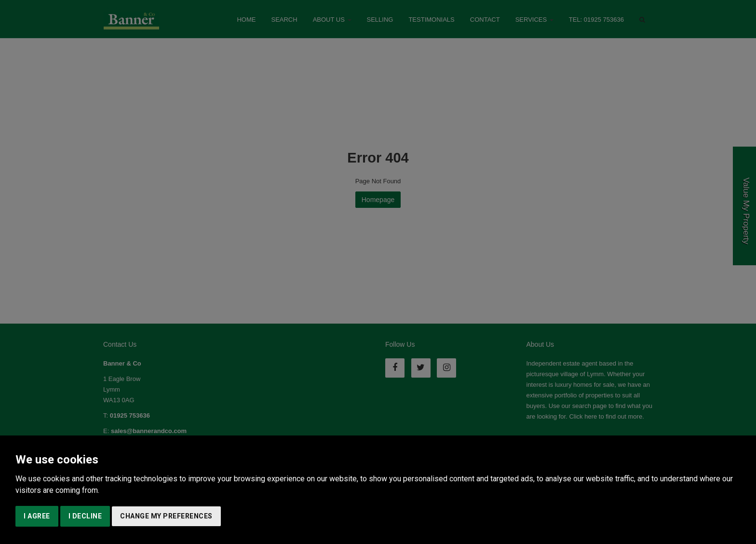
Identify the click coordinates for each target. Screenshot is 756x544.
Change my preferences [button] (166, 516)
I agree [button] (37, 516)
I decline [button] (85, 516)
